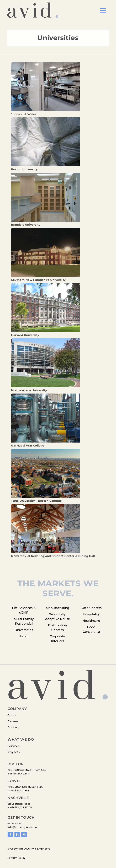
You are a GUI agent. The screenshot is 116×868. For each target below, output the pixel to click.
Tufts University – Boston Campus (36, 501)
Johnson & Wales (24, 114)
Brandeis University (26, 225)
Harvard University (25, 335)
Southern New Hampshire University (38, 280)
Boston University (24, 169)
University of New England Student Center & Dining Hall (53, 556)
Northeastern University (29, 390)
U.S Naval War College (28, 446)
